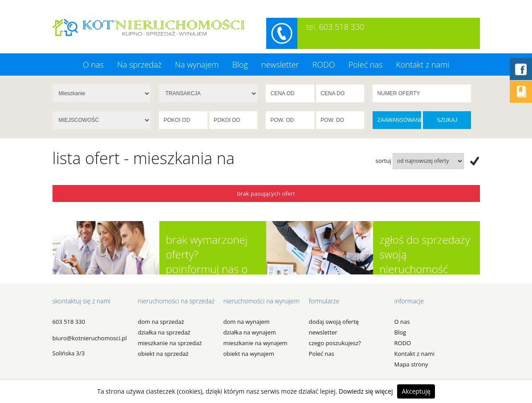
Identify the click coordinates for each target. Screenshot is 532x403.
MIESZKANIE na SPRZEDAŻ (170, 343)
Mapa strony (411, 364)
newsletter (280, 64)
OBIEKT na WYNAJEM (249, 354)
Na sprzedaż (139, 64)
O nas (93, 64)
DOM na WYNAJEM (247, 322)
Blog (240, 64)
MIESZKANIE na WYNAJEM (256, 343)
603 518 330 (69, 322)
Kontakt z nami (422, 64)
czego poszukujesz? (335, 343)
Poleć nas (365, 64)
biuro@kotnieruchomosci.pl (90, 338)
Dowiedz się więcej (366, 391)
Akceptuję (416, 391)
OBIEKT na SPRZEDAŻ (163, 354)
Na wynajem (197, 64)
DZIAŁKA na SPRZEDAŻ (164, 332)
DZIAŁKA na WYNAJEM (250, 332)
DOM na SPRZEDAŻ (161, 322)
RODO (324, 64)
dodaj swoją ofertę (334, 322)
